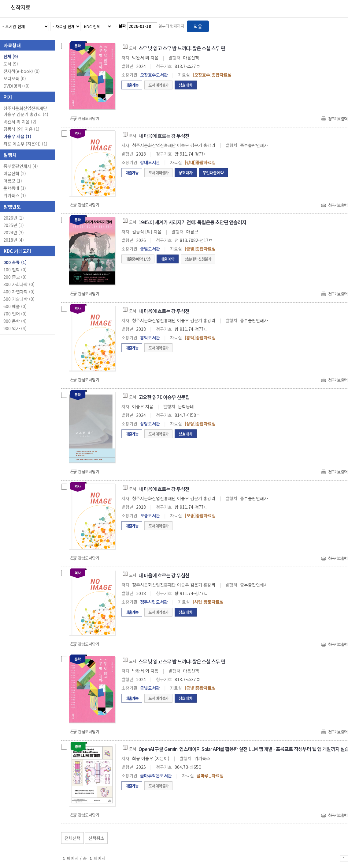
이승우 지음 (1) (17, 136)
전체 (11, 56)
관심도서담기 (89, 118)
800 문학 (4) (15, 321)
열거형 (330, 25)
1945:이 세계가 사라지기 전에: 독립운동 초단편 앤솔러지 (192, 222)
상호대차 (186, 85)
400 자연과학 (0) (19, 292)
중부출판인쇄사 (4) (21, 166)
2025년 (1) (14, 225)
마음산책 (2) (15, 173)
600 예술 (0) (15, 306)
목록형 (340, 25)
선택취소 (96, 838)
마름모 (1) (13, 181)
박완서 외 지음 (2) (20, 122)
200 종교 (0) (15, 277)
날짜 (122, 26)
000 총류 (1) (15, 262)
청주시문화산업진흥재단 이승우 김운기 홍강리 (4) (26, 111)
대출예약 (168, 259)
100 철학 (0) (15, 270)
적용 (198, 26)
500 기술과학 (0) (19, 299)
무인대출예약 (213, 173)
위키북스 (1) (15, 195)
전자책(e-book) (22, 71)
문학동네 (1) (15, 188)
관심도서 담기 (239, 837)
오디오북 (15, 78)
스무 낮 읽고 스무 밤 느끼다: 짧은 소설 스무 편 (182, 48)
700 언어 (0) (15, 314)
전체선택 (72, 838)
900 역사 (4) (15, 328)
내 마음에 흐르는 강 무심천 (164, 136)
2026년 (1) (14, 218)
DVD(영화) (17, 86)
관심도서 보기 (283, 837)
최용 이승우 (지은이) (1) (25, 144)
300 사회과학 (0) (19, 284)
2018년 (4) (14, 240)
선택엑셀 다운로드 (327, 837)
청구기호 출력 (338, 119)
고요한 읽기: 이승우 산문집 (164, 397)
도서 (11, 64)
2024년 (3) (14, 232)
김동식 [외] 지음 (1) (21, 129)
